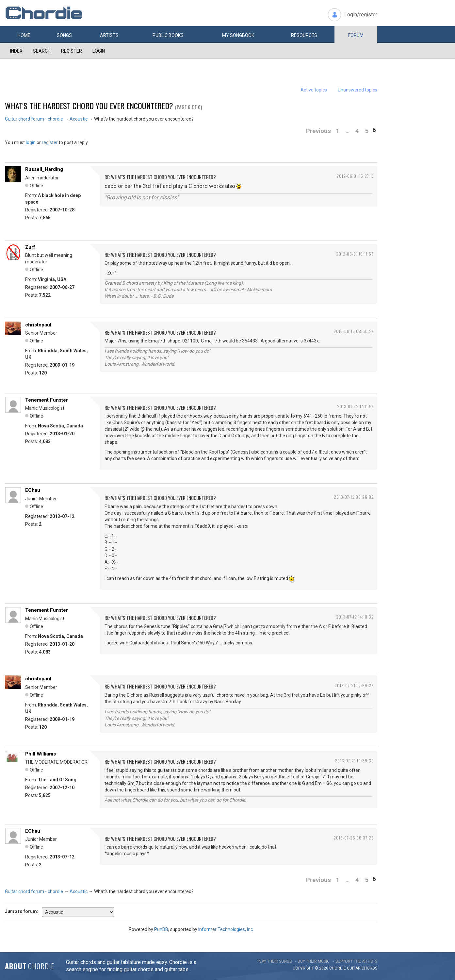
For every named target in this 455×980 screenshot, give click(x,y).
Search (42, 51)
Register (72, 51)
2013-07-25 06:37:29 (354, 838)
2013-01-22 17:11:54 (356, 406)
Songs (64, 35)
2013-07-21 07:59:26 (354, 685)
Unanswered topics (358, 90)
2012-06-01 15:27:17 (355, 176)
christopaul (38, 325)
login (31, 142)
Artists (109, 35)
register (50, 142)
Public (168, 35)
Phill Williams (41, 754)
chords (369, 968)
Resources (304, 35)
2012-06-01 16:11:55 (355, 254)
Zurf (30, 247)
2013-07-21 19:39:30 (354, 761)
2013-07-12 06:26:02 (354, 497)
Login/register (361, 15)
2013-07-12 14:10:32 (355, 617)
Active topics (314, 90)
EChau (33, 490)
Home (24, 35)
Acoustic (79, 119)
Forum (356, 35)
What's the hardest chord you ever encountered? (89, 106)
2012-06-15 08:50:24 (354, 331)
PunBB (161, 929)
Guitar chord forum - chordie (34, 119)
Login (99, 51)
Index (16, 51)
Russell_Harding (44, 169)
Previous (318, 131)
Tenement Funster (47, 400)
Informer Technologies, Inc (226, 929)
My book (238, 35)
